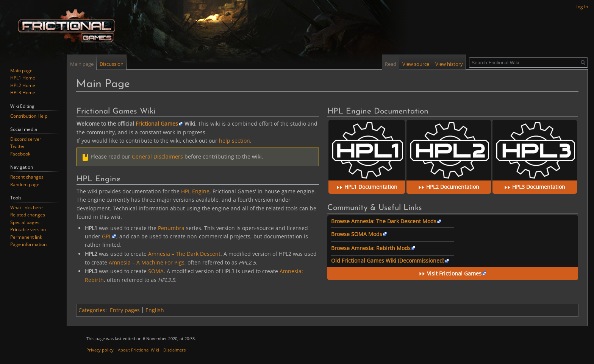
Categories (92, 310)
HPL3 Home (23, 93)
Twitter (18, 146)
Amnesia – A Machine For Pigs (147, 262)
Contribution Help (29, 116)
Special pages (25, 222)
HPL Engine (195, 191)
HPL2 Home (23, 85)
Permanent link (26, 237)
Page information (28, 244)
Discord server (26, 139)
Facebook (20, 154)
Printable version (28, 229)
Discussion (112, 64)
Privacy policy (100, 350)
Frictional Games (157, 124)
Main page (82, 64)
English (155, 310)
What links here (27, 208)
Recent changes (27, 177)
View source (416, 64)
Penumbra (171, 228)
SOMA (156, 271)
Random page (25, 184)
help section (234, 141)
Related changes (28, 215)
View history (449, 64)
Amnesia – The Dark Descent (184, 254)
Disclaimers (174, 350)
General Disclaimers (157, 156)
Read (391, 64)
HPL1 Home (23, 78)
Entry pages (125, 310)
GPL (107, 236)
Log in (582, 7)
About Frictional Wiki (138, 350)
